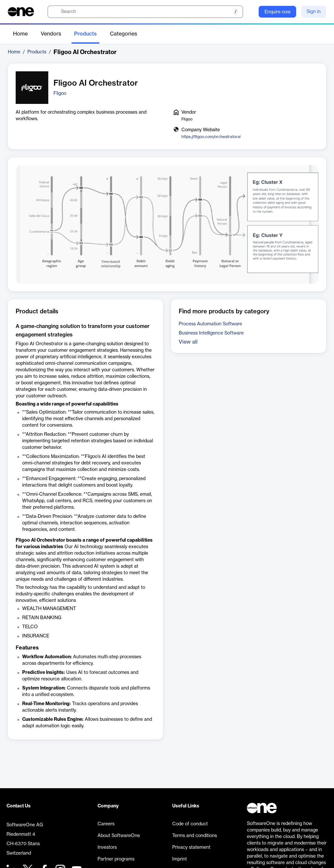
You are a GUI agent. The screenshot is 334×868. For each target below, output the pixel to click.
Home (20, 34)
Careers (106, 824)
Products (85, 34)
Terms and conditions (195, 836)
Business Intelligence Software (211, 333)
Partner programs (116, 859)
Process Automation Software (210, 324)
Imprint (180, 859)
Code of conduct (190, 824)
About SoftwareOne (119, 836)
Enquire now (278, 12)
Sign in (314, 12)
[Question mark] (250, 12)
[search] (145, 12)
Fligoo (60, 93)
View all (188, 342)
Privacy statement (191, 847)
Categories (123, 34)
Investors (107, 847)
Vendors (51, 34)
